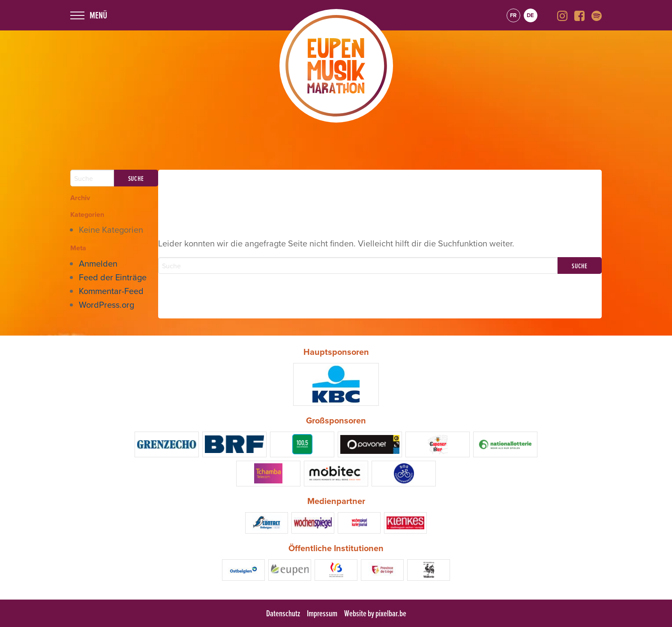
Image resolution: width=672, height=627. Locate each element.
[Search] (358, 265)
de (530, 15)
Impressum (322, 613)
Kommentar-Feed (111, 291)
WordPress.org (106, 304)
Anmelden (98, 263)
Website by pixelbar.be (375, 613)
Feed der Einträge (113, 277)
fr (513, 15)
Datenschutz (283, 613)
